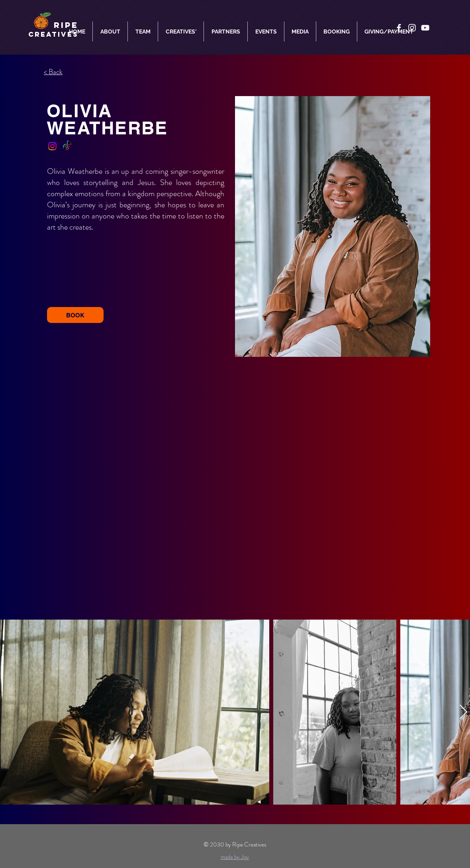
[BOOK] (75, 315)
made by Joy (235, 857)
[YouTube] (425, 28)
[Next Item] (463, 712)
